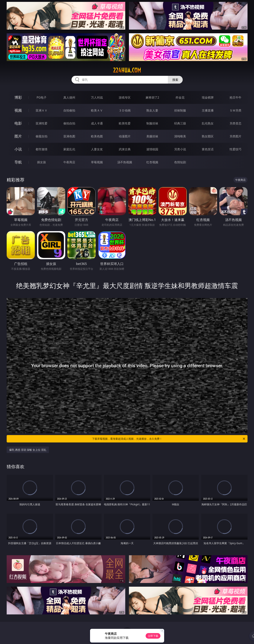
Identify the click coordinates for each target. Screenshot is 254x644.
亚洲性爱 (41, 123)
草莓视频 (97, 162)
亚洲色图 (69, 136)
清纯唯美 (180, 136)
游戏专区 (125, 97)
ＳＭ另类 (235, 110)
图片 (18, 136)
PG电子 (42, 97)
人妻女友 (97, 149)
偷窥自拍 (41, 136)
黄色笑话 (208, 149)
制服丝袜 (152, 123)
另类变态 (235, 123)
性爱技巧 (235, 149)
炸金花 (180, 97)
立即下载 (153, 636)
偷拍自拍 (69, 123)
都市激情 (41, 149)
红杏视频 (152, 162)
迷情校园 (152, 149)
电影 (18, 123)
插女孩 (41, 162)
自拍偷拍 (69, 110)
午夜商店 (69, 162)
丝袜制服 (180, 110)
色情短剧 (180, 162)
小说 (18, 149)
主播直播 (208, 110)
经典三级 (180, 123)
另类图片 (235, 136)
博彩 (18, 97)
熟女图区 (208, 136)
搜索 (175, 80)
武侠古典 (125, 149)
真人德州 (69, 97)
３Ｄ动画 (125, 110)
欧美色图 (97, 136)
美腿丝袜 (152, 136)
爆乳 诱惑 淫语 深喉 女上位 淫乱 (28, 450)
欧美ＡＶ (97, 110)
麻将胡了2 (152, 97)
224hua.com (127, 70)
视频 (18, 110)
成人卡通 (97, 123)
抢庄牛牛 (235, 97)
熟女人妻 (152, 110)
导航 (18, 162)
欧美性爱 (125, 123)
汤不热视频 (125, 162)
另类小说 (180, 149)
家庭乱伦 (69, 149)
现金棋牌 (208, 97)
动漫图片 (125, 136)
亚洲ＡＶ (41, 110)
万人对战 (97, 97)
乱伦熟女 (208, 123)
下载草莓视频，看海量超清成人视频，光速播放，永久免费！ (169, 439)
